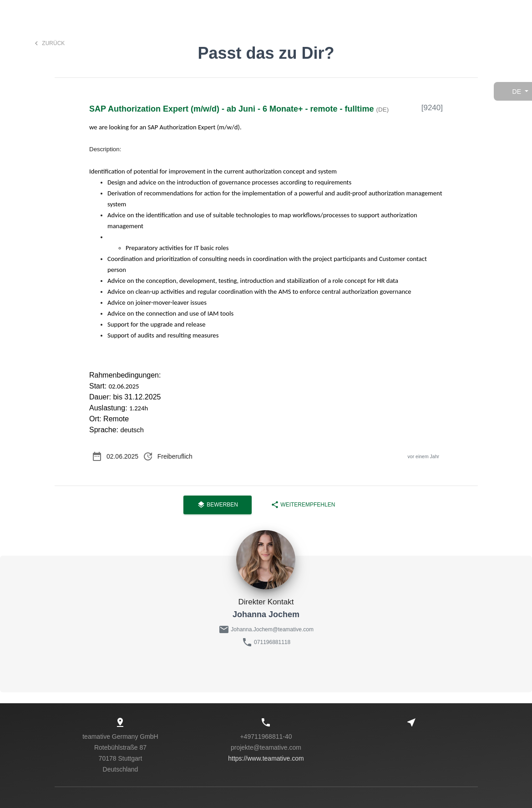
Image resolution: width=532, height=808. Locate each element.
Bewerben (218, 505)
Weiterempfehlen (303, 505)
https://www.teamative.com (266, 758)
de (517, 92)
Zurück (48, 43)
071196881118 (272, 642)
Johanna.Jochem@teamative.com (271, 629)
